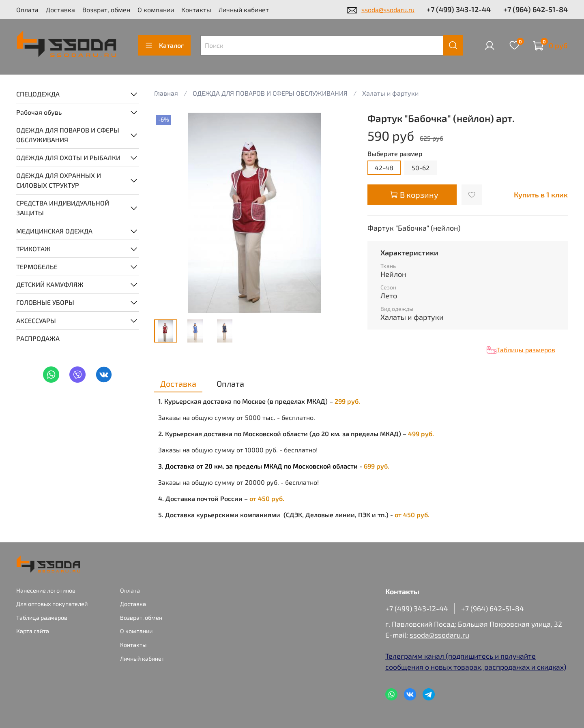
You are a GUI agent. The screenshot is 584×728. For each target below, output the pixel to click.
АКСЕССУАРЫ (36, 320)
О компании (156, 10)
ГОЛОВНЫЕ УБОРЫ (45, 302)
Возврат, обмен (106, 10)
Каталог (164, 45)
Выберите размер (395, 153)
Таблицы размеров (526, 350)
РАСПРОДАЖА (38, 338)
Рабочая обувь (39, 112)
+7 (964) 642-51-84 (536, 9)
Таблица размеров (42, 618)
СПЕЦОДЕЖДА (38, 94)
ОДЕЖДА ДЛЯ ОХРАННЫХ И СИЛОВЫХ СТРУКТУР (59, 180)
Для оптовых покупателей (52, 604)
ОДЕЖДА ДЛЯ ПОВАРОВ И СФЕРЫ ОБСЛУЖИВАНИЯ (68, 135)
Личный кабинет (244, 10)
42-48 (384, 168)
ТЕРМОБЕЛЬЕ (37, 267)
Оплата (27, 10)
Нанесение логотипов (46, 590)
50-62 (421, 168)
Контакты (196, 10)
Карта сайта (33, 631)
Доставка (60, 10)
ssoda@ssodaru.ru (388, 10)
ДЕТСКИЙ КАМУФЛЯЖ (50, 284)
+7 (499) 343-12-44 (459, 9)
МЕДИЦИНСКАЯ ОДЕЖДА (54, 231)
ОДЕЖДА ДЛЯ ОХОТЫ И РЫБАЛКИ (68, 157)
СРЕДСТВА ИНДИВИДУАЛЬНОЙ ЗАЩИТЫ (63, 208)
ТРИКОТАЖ (33, 249)
